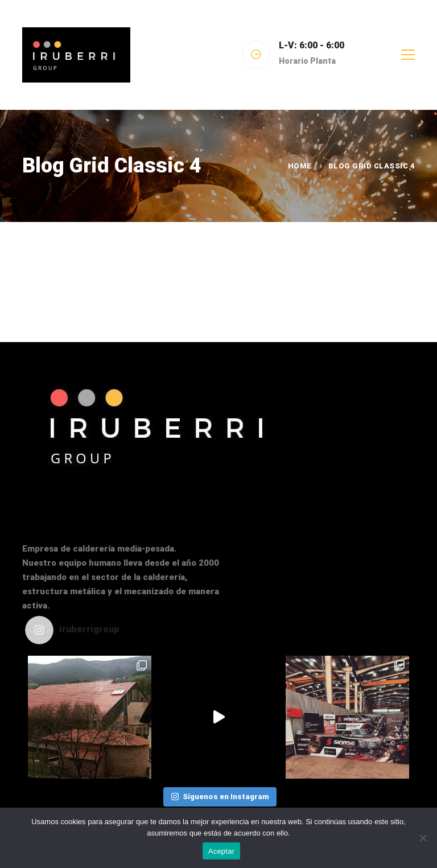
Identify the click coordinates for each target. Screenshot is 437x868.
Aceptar (222, 851)
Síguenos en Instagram (220, 797)
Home (300, 166)
